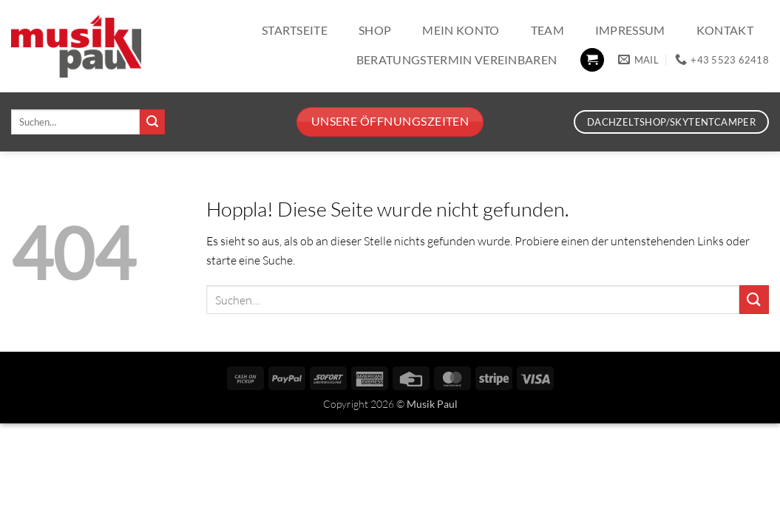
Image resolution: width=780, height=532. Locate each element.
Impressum (630, 30)
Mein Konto (461, 30)
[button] (592, 60)
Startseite (295, 30)
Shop (375, 30)
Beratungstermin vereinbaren (457, 59)
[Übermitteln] (152, 122)
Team (547, 30)
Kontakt (725, 30)
